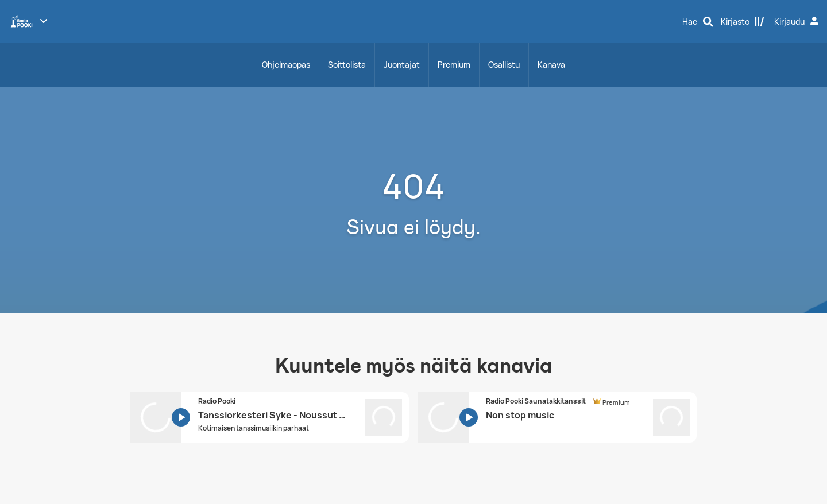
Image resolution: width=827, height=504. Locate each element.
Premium (454, 65)
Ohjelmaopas (286, 65)
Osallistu (504, 65)
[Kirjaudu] (798, 22)
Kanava (551, 65)
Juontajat (402, 65)
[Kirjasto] (743, 22)
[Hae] (698, 22)
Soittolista (347, 65)
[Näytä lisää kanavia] (44, 21)
